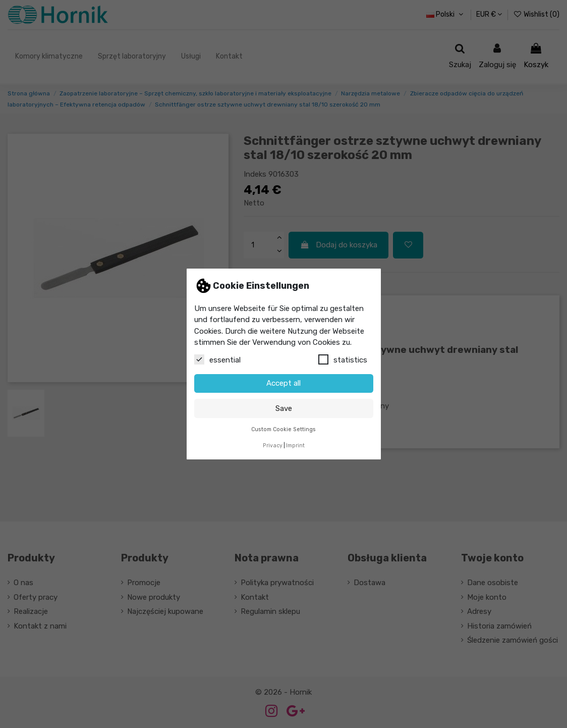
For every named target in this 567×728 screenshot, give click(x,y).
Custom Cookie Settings (283, 429)
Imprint (295, 446)
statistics (343, 359)
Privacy (273, 446)
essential (217, 359)
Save (284, 408)
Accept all (283, 383)
